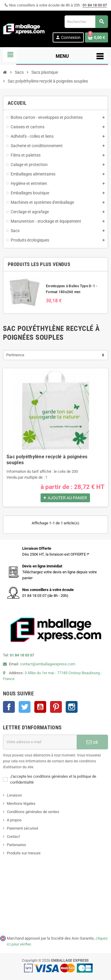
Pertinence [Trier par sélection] (15, 355)
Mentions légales (21, 803)
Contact (13, 837)
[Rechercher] (86, 22)
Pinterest (56, 707)
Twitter (25, 707)
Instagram (72, 707)
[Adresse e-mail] (40, 742)
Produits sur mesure (24, 853)
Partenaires (16, 845)
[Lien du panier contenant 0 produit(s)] (96, 37)
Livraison (14, 795)
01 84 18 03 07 (95, 5)
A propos (14, 820)
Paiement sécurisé (22, 828)
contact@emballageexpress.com (48, 664)
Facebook (9, 707)
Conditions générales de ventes (33, 812)
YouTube (40, 707)
